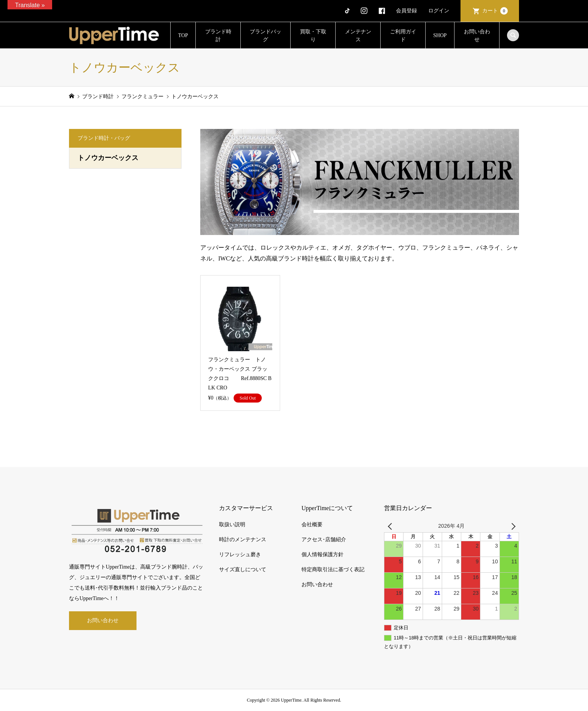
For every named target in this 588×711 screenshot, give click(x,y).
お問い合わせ (477, 36)
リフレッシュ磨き (240, 555)
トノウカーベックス (108, 158)
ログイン (439, 11)
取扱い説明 (232, 525)
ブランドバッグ (265, 36)
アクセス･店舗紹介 (324, 540)
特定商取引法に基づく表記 (333, 570)
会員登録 (406, 11)
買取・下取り (313, 36)
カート (495, 11)
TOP (183, 35)
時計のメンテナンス (243, 540)
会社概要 (312, 525)
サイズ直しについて (243, 570)
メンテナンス (358, 36)
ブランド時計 (218, 36)
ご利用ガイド (403, 36)
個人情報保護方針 (322, 555)
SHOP (440, 35)
